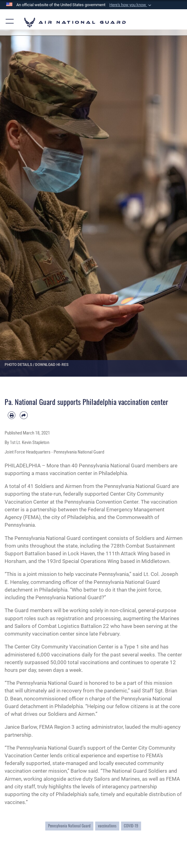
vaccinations (107, 826)
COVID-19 (131, 826)
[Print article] (12, 415)
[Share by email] (24, 415)
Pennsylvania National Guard (69, 826)
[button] (131, 5)
